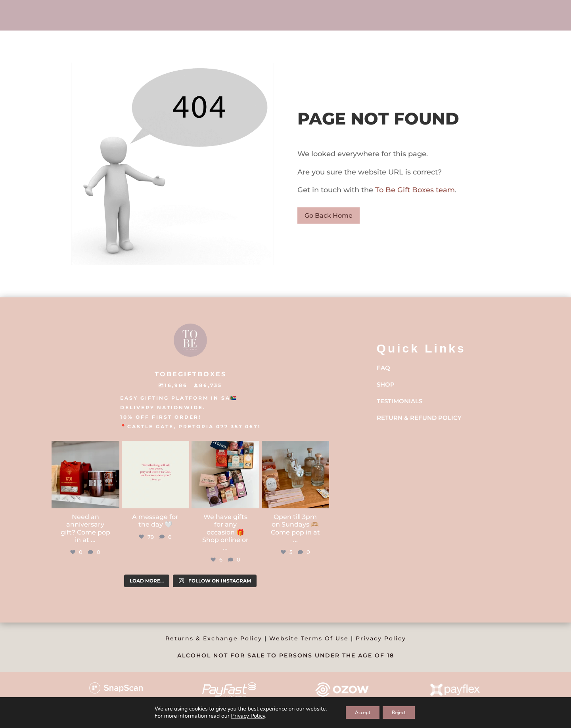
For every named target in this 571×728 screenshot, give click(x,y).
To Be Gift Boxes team (414, 190)
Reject (402, 712)
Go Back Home (329, 216)
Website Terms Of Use (309, 638)
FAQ (383, 368)
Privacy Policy (381, 638)
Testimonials (400, 401)
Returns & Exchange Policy (214, 638)
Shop (386, 384)
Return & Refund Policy (419, 418)
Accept (359, 712)
